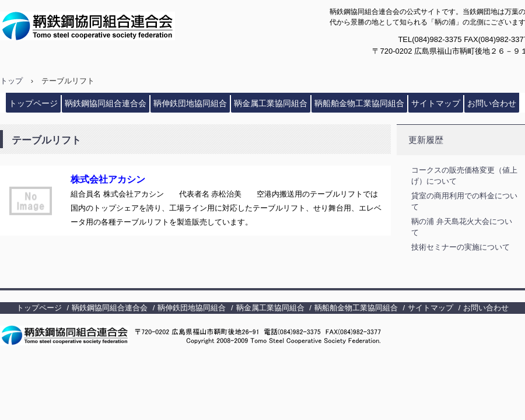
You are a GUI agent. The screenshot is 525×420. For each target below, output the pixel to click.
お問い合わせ (492, 103)
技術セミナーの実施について (461, 247)
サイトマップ (436, 103)
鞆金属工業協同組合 (271, 103)
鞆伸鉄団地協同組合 (190, 103)
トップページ (33, 103)
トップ (11, 81)
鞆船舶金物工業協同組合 (359, 103)
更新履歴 (426, 140)
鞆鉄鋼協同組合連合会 (115, 26)
